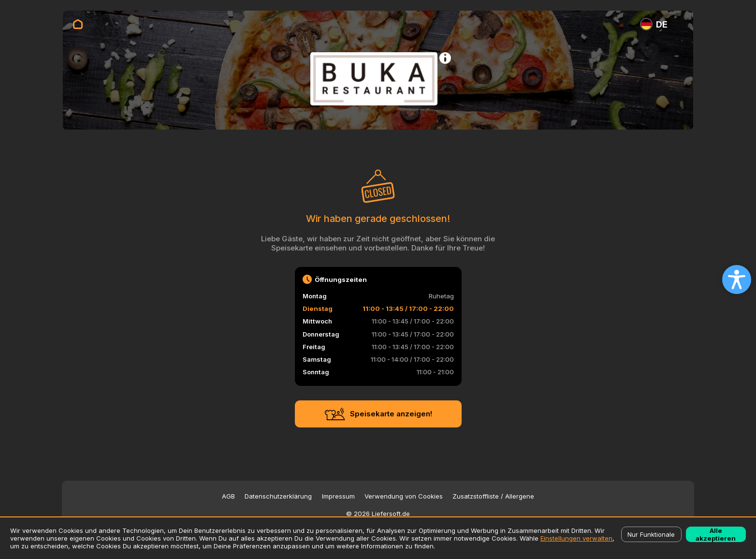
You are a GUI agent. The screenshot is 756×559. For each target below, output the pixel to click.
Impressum (338, 496)
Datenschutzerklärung (278, 496)
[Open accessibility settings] (737, 279)
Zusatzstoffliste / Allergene (493, 496)
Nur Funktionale (651, 534)
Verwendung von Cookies (404, 496)
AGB (228, 496)
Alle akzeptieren (716, 534)
